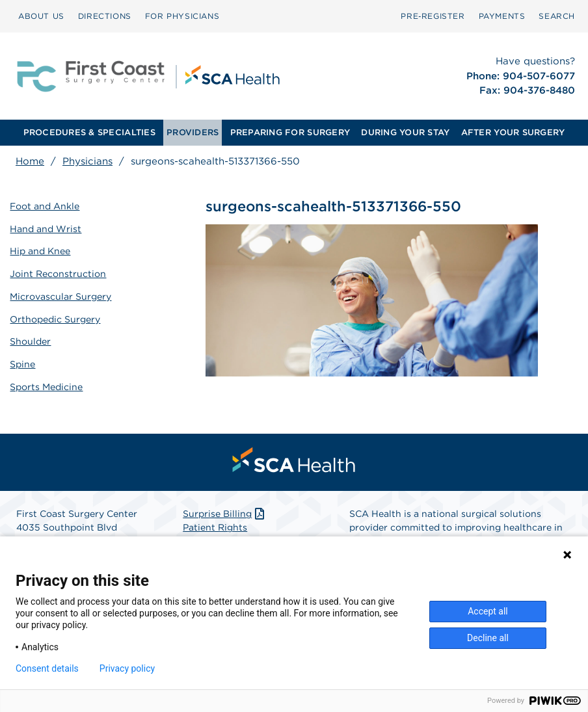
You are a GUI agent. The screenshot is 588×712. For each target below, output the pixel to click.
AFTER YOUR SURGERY (513, 132)
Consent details (47, 668)
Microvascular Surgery (61, 295)
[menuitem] (41, 16)
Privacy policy (127, 668)
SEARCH (557, 16)
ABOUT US (41, 16)
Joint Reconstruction (59, 272)
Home (30, 161)
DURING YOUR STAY (405, 132)
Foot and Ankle (45, 205)
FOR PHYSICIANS (182, 16)
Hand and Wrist (46, 228)
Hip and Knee (41, 250)
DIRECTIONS (105, 16)
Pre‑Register (433, 16)
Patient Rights (215, 525)
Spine (23, 362)
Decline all (488, 638)
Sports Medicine (47, 384)
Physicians (87, 161)
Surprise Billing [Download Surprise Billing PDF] (225, 511)
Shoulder (31, 339)
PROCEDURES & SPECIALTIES (89, 132)
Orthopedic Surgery (56, 317)
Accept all (488, 611)
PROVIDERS (193, 132)
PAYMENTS (502, 16)
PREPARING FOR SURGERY (290, 132)
